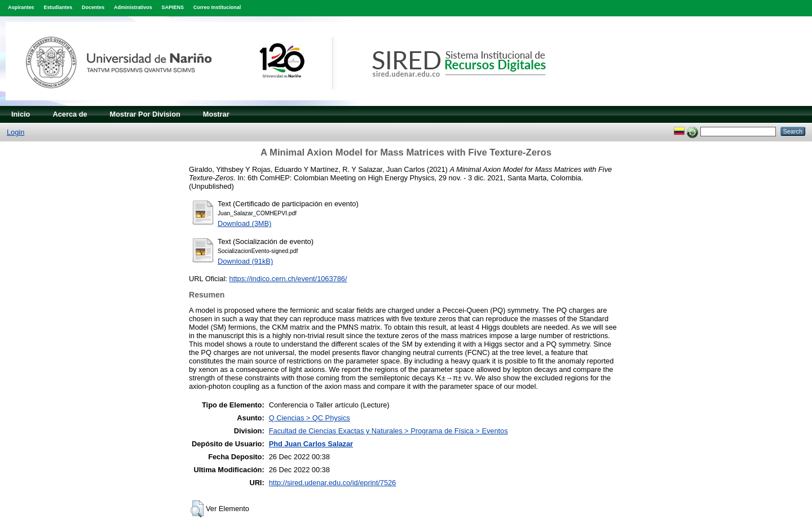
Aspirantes (21, 7)
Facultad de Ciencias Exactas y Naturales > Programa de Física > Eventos (389, 431)
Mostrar (216, 114)
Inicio (21, 114)
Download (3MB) (244, 223)
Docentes (93, 7)
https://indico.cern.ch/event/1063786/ (288, 279)
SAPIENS (173, 7)
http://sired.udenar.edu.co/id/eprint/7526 (333, 483)
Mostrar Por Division (145, 114)
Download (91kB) (245, 261)
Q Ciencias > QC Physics (310, 418)
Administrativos (133, 7)
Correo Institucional (217, 7)
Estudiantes (58, 7)
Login (16, 132)
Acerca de (70, 114)
